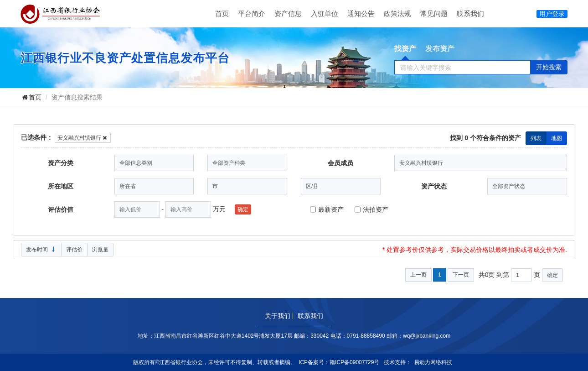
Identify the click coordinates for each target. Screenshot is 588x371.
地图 (557, 138)
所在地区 (61, 186)
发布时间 (41, 250)
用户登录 (552, 14)
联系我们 (470, 13)
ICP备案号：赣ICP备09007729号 (339, 362)
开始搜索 (549, 67)
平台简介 (252, 13)
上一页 (418, 275)
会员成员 (340, 163)
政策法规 (397, 13)
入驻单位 (325, 13)
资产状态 (434, 186)
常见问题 (434, 13)
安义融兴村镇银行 (83, 138)
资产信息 (288, 13)
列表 (536, 138)
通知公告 (361, 13)
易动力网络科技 (433, 362)
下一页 (461, 275)
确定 (243, 209)
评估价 (74, 250)
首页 (222, 13)
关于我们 (278, 316)
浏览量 (100, 250)
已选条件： (37, 137)
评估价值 (61, 209)
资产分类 (61, 163)
